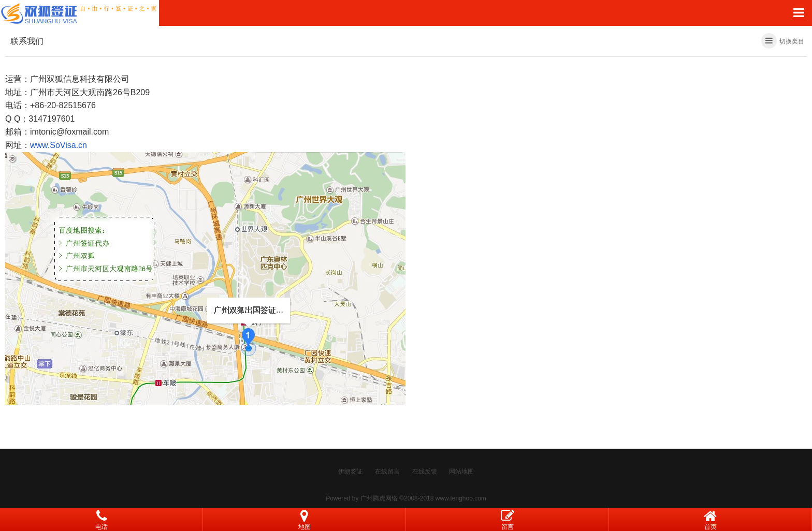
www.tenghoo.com (461, 498)
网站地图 (461, 471)
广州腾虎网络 (379, 498)
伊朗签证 (351, 471)
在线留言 (387, 471)
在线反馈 (425, 471)
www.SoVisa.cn (59, 145)
